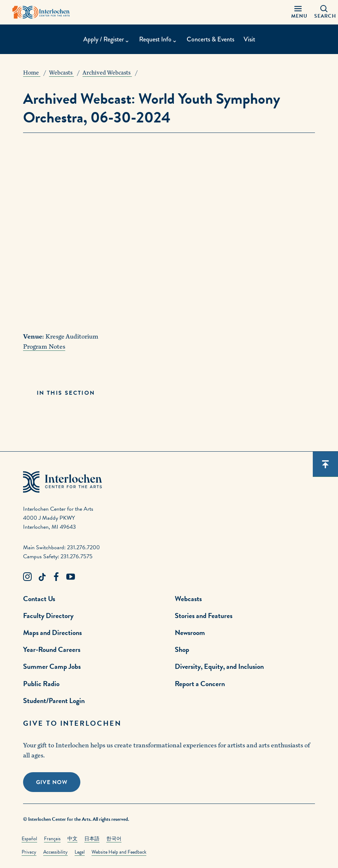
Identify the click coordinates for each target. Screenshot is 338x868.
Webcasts (188, 599)
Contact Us (39, 599)
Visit (249, 39)
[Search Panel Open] (324, 12)
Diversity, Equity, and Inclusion (219, 666)
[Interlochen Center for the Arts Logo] (41, 12)
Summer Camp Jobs (52, 666)
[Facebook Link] (56, 577)
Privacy (29, 852)
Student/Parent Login (54, 701)
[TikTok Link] (42, 577)
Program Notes (44, 347)
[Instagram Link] (27, 577)
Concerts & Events (210, 39)
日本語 (92, 839)
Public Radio (41, 684)
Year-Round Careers (52, 649)
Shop (182, 649)
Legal (80, 852)
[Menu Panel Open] (298, 12)
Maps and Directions (52, 632)
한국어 (114, 839)
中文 (72, 839)
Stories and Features (204, 616)
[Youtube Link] (71, 577)
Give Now (52, 782)
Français (52, 839)
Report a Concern (200, 684)
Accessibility (55, 852)
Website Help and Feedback (119, 852)
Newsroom (190, 632)
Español (29, 839)
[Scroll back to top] (325, 464)
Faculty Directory (48, 616)
